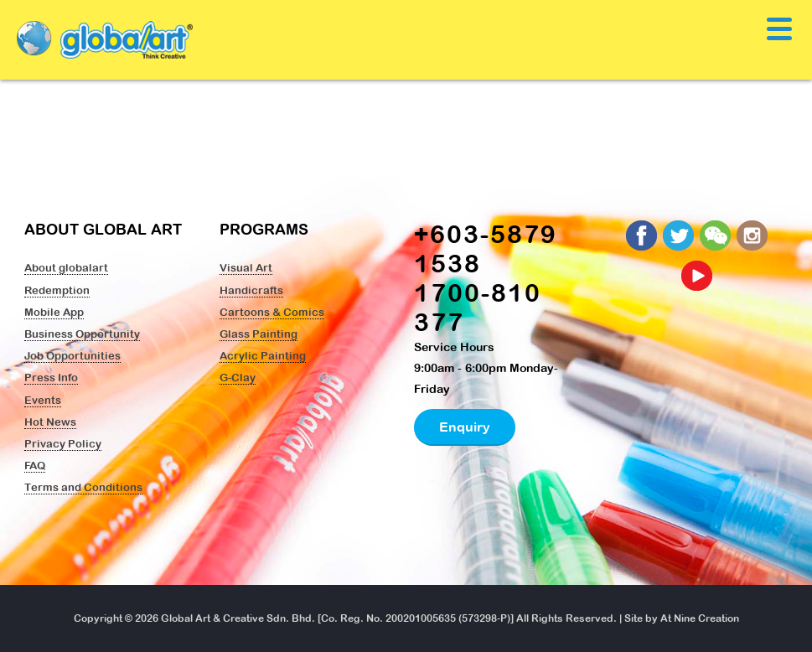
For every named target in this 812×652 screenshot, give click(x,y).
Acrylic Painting (263, 355)
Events (43, 400)
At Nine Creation (700, 618)
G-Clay (238, 377)
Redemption (57, 290)
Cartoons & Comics (272, 312)
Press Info (51, 377)
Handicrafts (251, 290)
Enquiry (465, 427)
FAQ (35, 465)
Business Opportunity (82, 334)
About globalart (66, 267)
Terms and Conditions (83, 487)
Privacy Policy (63, 443)
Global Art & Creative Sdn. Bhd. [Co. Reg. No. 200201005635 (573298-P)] (337, 618)
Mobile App (54, 312)
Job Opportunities (72, 355)
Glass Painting (259, 334)
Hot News (50, 422)
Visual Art (246, 267)
